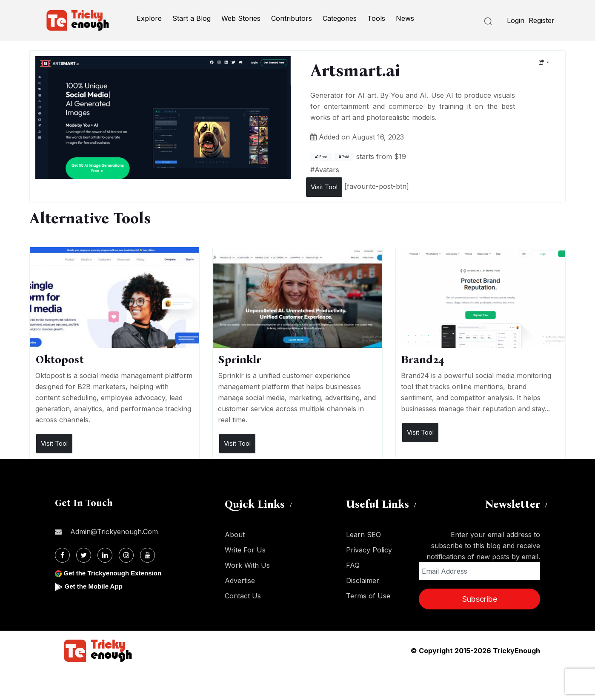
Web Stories (241, 18)
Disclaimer (363, 580)
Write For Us (245, 550)
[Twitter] (84, 555)
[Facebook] (62, 555)
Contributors (292, 18)
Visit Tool (324, 187)
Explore (149, 18)
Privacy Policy (369, 550)
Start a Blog (192, 18)
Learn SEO (363, 535)
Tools (376, 18)
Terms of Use (368, 596)
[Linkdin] (105, 555)
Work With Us (247, 565)
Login (516, 20)
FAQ (353, 565)
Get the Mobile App (95, 586)
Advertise (240, 580)
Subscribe (480, 599)
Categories (340, 18)
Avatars (327, 170)
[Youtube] (147, 555)
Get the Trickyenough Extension (116, 573)
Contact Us (243, 596)
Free (321, 157)
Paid (344, 157)
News (405, 18)
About (235, 535)
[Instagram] (126, 555)
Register (542, 20)
